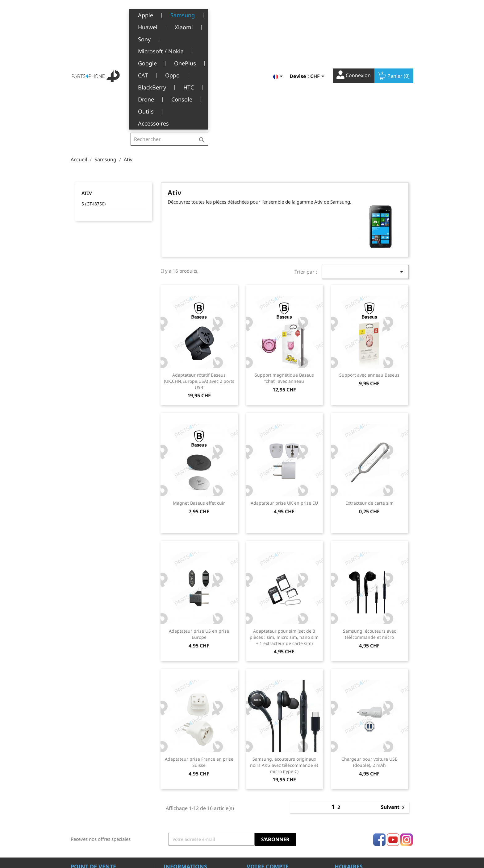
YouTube (393, 742)
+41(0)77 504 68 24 (92, 806)
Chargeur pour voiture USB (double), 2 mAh (369, 665)
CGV (167, 787)
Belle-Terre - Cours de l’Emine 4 (104, 788)
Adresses (256, 806)
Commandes (260, 787)
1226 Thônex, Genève (94, 797)
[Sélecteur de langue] (279, 14)
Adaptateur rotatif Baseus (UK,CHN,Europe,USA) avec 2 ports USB (199, 284)
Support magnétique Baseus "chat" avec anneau (284, 281)
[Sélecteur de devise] (318, 14)
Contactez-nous (179, 835)
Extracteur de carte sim (369, 405)
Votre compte (268, 769)
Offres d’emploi (179, 826)
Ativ (87, 96)
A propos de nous (181, 797)
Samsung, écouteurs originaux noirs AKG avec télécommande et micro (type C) (284, 668)
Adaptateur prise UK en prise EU (284, 405)
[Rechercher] (169, 14)
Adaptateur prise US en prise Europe (199, 537)
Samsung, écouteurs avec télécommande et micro (369, 537)
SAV (167, 806)
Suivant (394, 710)
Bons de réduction (266, 816)
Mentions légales (181, 778)
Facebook (379, 742)
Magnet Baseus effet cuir (199, 405)
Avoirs (253, 797)
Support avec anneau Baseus (369, 277)
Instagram (407, 742)
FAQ (167, 816)
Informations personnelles (274, 778)
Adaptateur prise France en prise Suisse (199, 665)
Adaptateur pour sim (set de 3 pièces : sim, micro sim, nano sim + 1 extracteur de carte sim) (284, 540)
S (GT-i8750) (94, 106)
